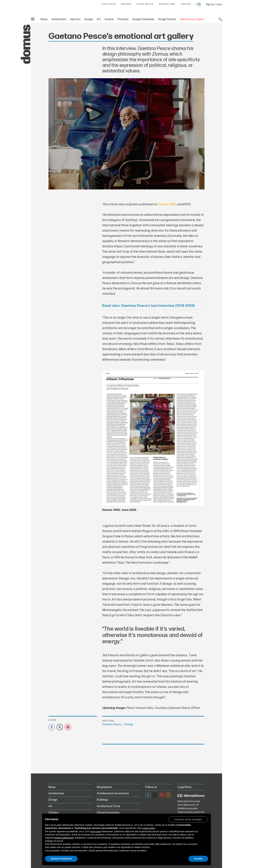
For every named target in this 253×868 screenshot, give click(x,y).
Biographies (104, 787)
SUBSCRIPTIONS (167, 4)
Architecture (59, 19)
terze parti (96, 831)
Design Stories (167, 19)
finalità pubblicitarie (64, 838)
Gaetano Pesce (112, 724)
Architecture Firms (108, 806)
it (195, 4)
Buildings (103, 800)
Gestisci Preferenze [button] (61, 859)
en (199, 4)
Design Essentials (143, 19)
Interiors (75, 19)
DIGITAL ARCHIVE (145, 4)
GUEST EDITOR (109, 4)
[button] (188, 819)
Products (123, 19)
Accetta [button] (198, 859)
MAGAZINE (126, 4)
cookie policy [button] (149, 828)
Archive (109, 19)
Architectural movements (113, 794)
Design (89, 19)
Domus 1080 (166, 204)
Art (99, 19)
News (44, 19)
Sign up (210, 4)
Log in (219, 4)
